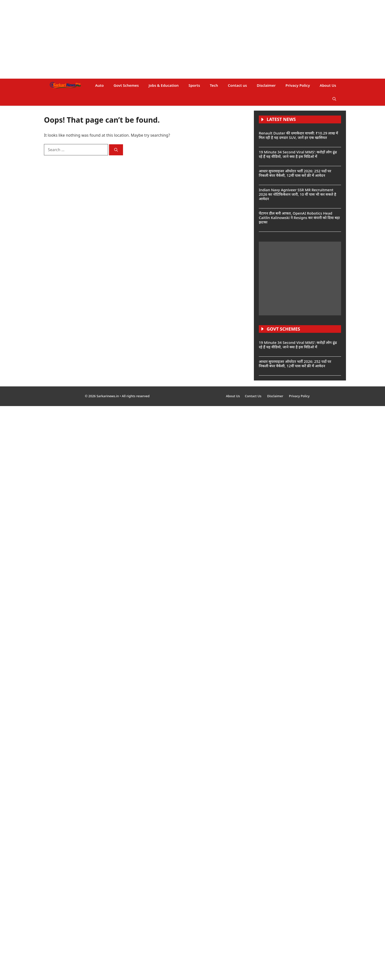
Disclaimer (266, 85)
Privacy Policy (298, 85)
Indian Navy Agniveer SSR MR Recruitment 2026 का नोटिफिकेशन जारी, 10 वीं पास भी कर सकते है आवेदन (297, 194)
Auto (99, 85)
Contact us (237, 85)
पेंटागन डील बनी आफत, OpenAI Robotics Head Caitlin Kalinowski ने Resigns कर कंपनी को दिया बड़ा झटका (299, 218)
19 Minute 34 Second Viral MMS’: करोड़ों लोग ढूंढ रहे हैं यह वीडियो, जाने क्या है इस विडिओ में (298, 154)
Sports (194, 85)
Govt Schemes (126, 85)
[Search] (116, 150)
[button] (334, 99)
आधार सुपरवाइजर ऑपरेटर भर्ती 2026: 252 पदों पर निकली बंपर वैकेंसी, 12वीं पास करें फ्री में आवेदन (295, 173)
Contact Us (254, 396)
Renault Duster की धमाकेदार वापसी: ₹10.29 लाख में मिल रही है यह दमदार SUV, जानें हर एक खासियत (298, 135)
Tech (214, 85)
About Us (328, 85)
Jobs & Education (164, 85)
